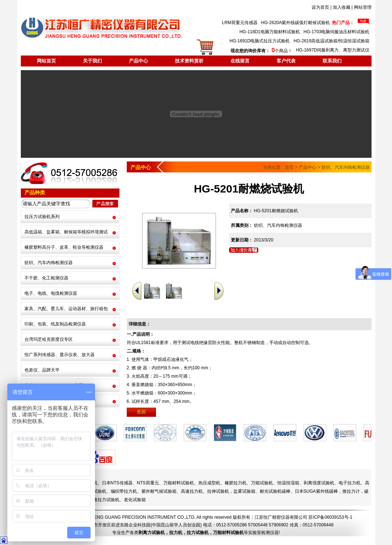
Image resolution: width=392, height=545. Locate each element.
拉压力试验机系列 (42, 217)
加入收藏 (342, 7)
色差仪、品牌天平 (42, 370)
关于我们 (92, 61)
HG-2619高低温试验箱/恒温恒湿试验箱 (331, 41)
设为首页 (320, 7)
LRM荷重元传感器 (239, 23)
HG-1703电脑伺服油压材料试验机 (337, 32)
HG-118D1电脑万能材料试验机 (269, 32)
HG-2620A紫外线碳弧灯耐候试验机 (296, 23)
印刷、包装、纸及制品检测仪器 (55, 324)
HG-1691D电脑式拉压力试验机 (260, 41)
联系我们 (332, 61)
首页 (289, 167)
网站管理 (363, 7)
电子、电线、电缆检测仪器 (51, 293)
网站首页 (46, 61)
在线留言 (240, 61)
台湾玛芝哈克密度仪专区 (49, 339)
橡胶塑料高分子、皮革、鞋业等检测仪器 (64, 247)
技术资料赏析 (189, 61)
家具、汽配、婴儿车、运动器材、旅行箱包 (66, 309)
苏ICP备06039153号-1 (330, 517)
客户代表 (286, 61)
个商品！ (261, 51)
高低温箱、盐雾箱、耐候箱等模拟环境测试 (66, 232)
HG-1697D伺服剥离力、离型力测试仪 (333, 50)
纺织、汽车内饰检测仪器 (49, 263)
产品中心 (138, 61)
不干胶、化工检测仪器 (46, 278)
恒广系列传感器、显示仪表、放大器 (60, 355)
